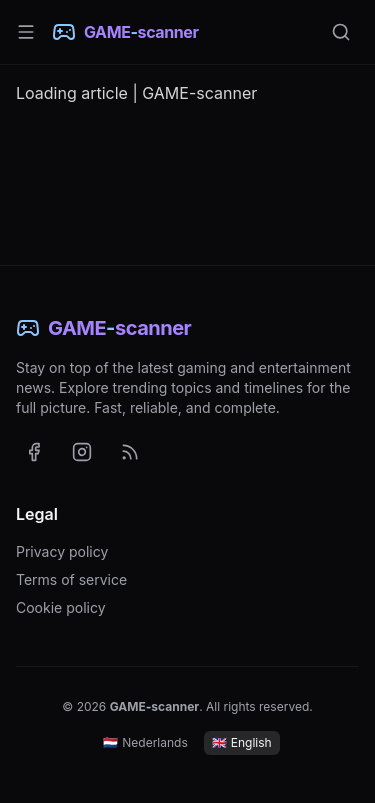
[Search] (341, 32)
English (242, 742)
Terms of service (71, 579)
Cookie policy (61, 607)
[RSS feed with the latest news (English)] (130, 452)
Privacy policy (62, 551)
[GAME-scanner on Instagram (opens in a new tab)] (82, 452)
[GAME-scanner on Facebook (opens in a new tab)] (34, 452)
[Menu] (26, 32)
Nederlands (145, 742)
